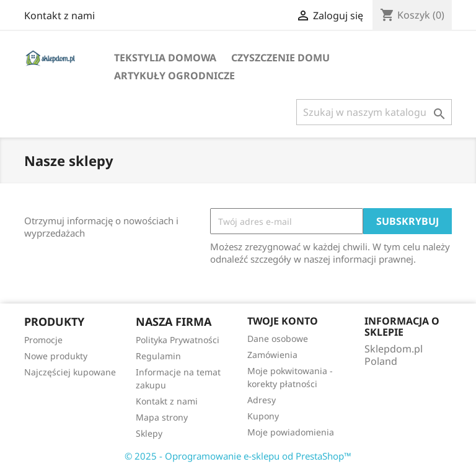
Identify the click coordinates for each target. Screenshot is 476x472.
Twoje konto (283, 321)
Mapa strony (162, 417)
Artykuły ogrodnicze (174, 76)
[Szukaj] (374, 112)
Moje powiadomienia (291, 432)
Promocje (43, 340)
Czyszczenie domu (280, 58)
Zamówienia (272, 355)
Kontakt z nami (59, 15)
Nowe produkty (56, 356)
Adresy (262, 400)
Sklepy (149, 433)
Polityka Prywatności (178, 340)
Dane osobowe (278, 339)
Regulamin (158, 356)
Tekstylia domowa (165, 58)
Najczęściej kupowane (70, 372)
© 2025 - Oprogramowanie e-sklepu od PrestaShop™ (238, 456)
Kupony (263, 416)
